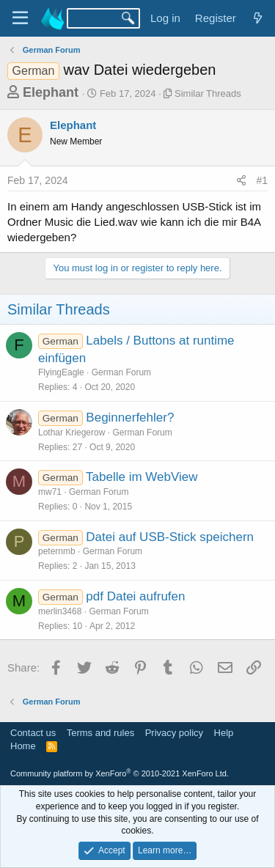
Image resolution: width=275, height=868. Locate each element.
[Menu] (20, 18)
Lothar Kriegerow (71, 433)
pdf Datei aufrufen (135, 596)
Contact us (33, 733)
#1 (262, 180)
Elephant (51, 92)
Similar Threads (208, 93)
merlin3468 (60, 611)
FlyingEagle (61, 372)
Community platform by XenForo (120, 773)
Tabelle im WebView (142, 477)
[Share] (241, 181)
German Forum (121, 372)
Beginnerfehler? (130, 418)
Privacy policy (174, 733)
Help (224, 733)
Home (23, 746)
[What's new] (258, 18)
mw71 (50, 492)
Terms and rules (100, 733)
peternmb (57, 551)
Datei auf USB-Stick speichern (170, 537)
